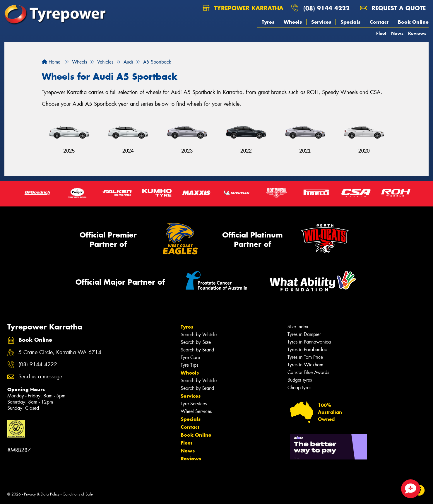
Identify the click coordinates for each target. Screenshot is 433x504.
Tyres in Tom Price (305, 357)
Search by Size (196, 342)
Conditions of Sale (78, 494)
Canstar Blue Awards (308, 372)
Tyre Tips (189, 365)
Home (51, 62)
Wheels (293, 22)
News (397, 33)
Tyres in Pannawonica (309, 342)
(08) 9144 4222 (326, 8)
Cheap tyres (299, 388)
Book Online (413, 22)
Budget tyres (300, 380)
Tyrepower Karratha (243, 8)
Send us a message (40, 377)
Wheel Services (196, 411)
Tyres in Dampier (304, 334)
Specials (350, 22)
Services (321, 22)
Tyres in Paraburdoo (307, 350)
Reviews (417, 33)
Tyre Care (190, 357)
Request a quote (393, 8)
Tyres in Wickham (305, 365)
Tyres (268, 22)
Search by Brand (197, 350)
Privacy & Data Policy (42, 494)
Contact (379, 22)
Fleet (381, 33)
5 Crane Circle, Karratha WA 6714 (60, 352)
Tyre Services (194, 404)
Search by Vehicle (199, 335)
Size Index (298, 327)
